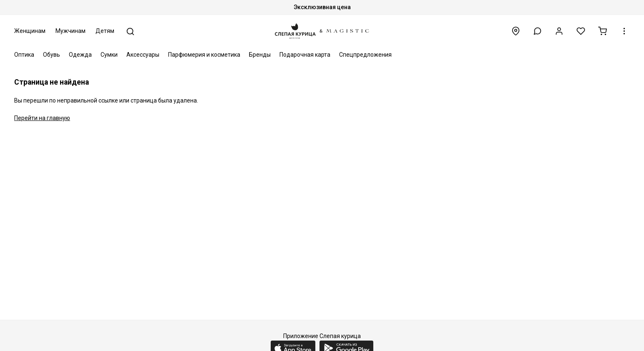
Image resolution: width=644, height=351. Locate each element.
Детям (105, 31)
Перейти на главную (42, 118)
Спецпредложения (365, 55)
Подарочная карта (305, 55)
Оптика (24, 55)
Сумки (109, 55)
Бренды (260, 55)
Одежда (80, 55)
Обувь (52, 55)
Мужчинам (70, 31)
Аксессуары (143, 55)
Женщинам (30, 31)
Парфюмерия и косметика (204, 55)
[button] (537, 31)
